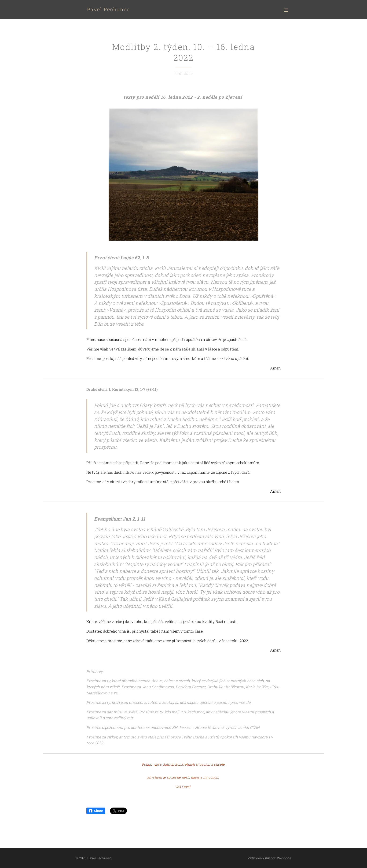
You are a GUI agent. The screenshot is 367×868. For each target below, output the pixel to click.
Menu (286, 10)
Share (96, 811)
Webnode (284, 858)
